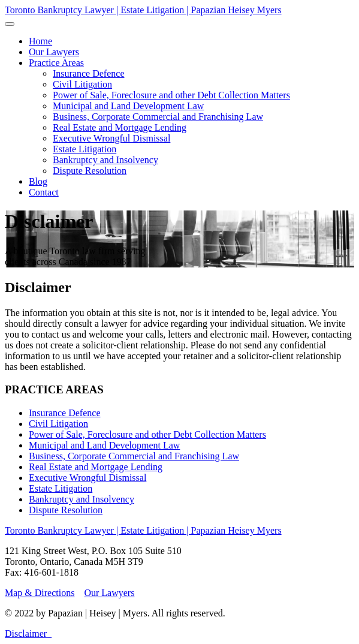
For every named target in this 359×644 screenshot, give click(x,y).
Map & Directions (40, 593)
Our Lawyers (109, 593)
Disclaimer (26, 634)
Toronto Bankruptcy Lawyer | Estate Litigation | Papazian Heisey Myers (143, 10)
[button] (56, 63)
